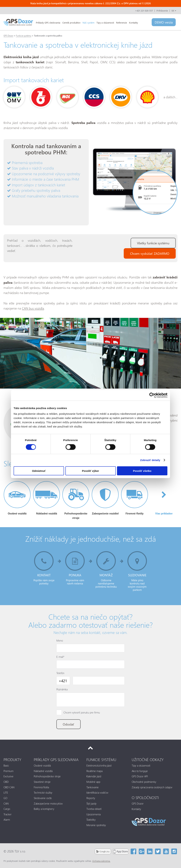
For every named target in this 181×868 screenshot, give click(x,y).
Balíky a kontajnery (44, 809)
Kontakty (133, 23)
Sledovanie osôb (43, 798)
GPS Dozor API (140, 776)
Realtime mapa (94, 771)
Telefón (60, 673)
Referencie (122, 23)
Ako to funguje (140, 771)
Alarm (7, 820)
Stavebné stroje (42, 782)
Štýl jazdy (91, 803)
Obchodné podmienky (144, 782)
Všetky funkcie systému (153, 243)
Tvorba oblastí (94, 809)
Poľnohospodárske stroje (47, 776)
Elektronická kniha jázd (99, 765)
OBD (6, 782)
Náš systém (88, 23)
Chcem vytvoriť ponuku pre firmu (82, 712)
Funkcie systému (24, 36)
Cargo (7, 809)
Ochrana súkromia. (101, 861)
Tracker (8, 814)
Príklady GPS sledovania (48, 23)
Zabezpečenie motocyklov (48, 803)
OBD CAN (9, 787)
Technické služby (43, 793)
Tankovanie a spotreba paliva (48, 36)
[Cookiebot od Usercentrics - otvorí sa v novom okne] (152, 395)
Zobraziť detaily (150, 460)
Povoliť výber (90, 471)
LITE (6, 793)
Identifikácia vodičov (97, 793)
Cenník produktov (71, 23)
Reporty (91, 798)
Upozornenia (94, 814)
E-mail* (60, 657)
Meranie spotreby (96, 825)
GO (5, 798)
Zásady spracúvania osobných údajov (152, 787)
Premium (8, 771)
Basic (6, 765)
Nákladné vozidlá (43, 771)
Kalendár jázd (94, 776)
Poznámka (62, 689)
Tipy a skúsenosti (105, 23)
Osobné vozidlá (42, 765)
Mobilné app (93, 782)
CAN (6, 803)
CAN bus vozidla (33, 308)
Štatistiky (91, 820)
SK (174, 11)
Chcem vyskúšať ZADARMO (150, 253)
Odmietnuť (39, 471)
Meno (60, 640)
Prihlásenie (162, 11)
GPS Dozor (8, 36)
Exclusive (8, 776)
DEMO (164, 22)
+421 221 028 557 (144, 11)
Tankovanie (93, 787)
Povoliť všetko (142, 471)
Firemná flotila (41, 787)
